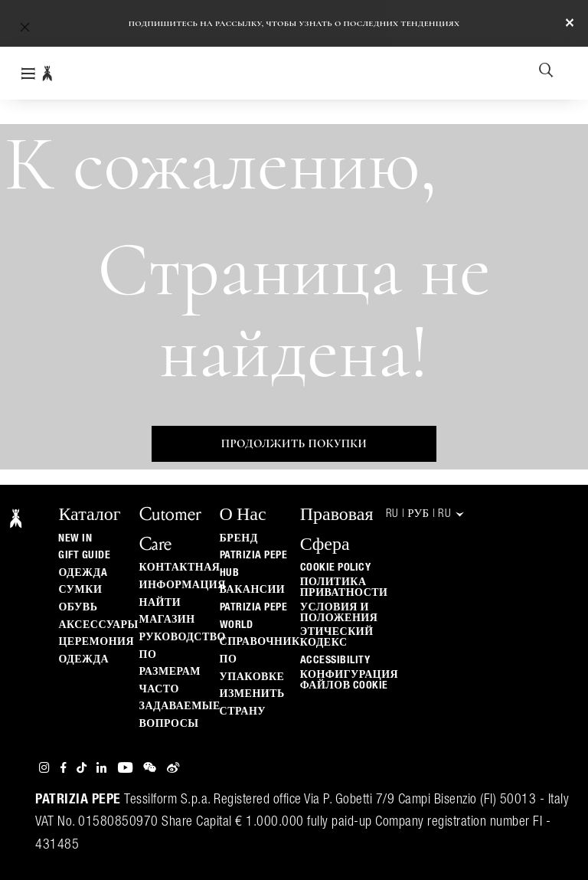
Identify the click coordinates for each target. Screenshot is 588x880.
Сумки (80, 590)
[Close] (570, 24)
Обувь (78, 607)
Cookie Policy (336, 568)
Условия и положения (339, 613)
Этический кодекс (337, 637)
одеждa (83, 573)
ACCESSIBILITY (335, 660)
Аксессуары (98, 625)
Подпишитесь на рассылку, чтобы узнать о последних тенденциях (294, 23)
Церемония (96, 642)
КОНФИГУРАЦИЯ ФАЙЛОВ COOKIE (349, 680)
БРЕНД (239, 538)
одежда (83, 659)
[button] (25, 26)
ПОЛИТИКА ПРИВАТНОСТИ (344, 587)
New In (75, 538)
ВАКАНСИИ (253, 590)
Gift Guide (84, 555)
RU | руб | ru (426, 514)
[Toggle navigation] (28, 73)
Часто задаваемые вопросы (180, 707)
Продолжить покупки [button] (294, 443)
